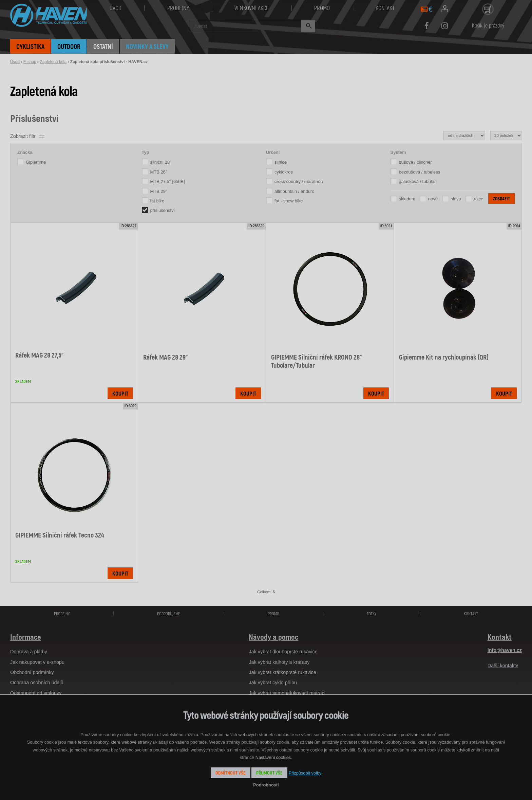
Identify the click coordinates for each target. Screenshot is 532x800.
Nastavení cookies (273, 757)
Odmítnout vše (231, 773)
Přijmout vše (269, 773)
